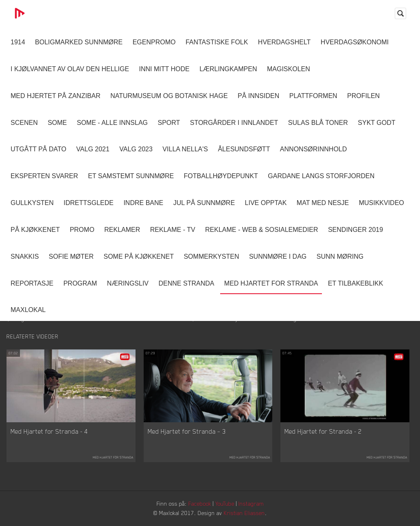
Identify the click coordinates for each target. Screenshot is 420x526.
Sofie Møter (71, 256)
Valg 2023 (136, 149)
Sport (169, 123)
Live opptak (266, 203)
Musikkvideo (382, 203)
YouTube (225, 503)
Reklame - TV (173, 230)
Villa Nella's (185, 149)
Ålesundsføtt (244, 149)
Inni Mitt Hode (164, 69)
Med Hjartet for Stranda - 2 (323, 431)
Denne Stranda (187, 283)
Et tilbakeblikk (355, 283)
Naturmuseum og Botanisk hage (169, 96)
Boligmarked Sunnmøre (79, 42)
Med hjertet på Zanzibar (56, 96)
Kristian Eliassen (244, 513)
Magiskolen (289, 69)
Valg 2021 (93, 149)
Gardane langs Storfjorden (321, 176)
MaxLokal (28, 310)
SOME (57, 123)
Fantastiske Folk (217, 42)
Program (80, 283)
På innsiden (258, 96)
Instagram (251, 503)
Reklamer (122, 230)
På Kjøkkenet (35, 230)
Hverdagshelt (284, 42)
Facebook (200, 503)
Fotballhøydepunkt (221, 176)
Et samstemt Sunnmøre (131, 176)
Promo (82, 230)
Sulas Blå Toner (318, 123)
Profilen (363, 96)
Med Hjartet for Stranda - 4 (49, 431)
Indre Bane (143, 203)
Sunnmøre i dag (278, 256)
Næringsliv (128, 283)
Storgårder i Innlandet (234, 123)
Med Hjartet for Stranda (271, 283)
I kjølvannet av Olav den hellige (70, 69)
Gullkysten (32, 203)
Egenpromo (154, 42)
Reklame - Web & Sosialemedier (261, 230)
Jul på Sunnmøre (204, 203)
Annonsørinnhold (313, 149)
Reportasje (32, 283)
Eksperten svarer (44, 176)
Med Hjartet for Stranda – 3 (187, 431)
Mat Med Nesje (323, 203)
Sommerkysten (211, 256)
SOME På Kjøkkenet (139, 256)
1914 (18, 42)
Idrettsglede (89, 203)
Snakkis (25, 256)
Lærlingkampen (228, 69)
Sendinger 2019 (355, 230)
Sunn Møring (340, 256)
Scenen (24, 123)
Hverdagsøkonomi (355, 42)
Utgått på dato (38, 149)
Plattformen (313, 96)
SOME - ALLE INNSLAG (112, 123)
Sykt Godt (376, 123)
